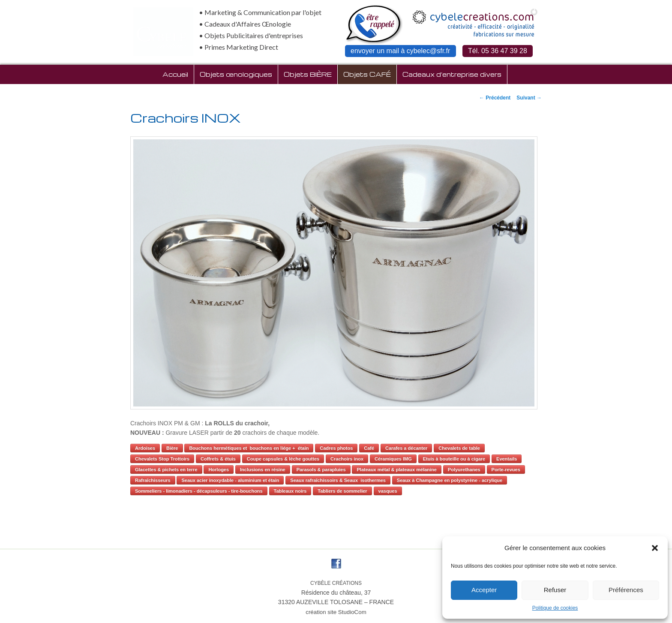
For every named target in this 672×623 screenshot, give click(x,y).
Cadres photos (336, 448)
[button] (655, 548)
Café (369, 448)
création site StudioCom (336, 612)
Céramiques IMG (393, 459)
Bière (172, 448)
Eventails (507, 459)
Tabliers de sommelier (342, 491)
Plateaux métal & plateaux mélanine (396, 470)
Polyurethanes (464, 470)
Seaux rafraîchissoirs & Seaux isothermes (338, 480)
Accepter (484, 590)
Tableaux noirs (290, 491)
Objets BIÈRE (308, 74)
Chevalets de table (459, 448)
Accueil (175, 74)
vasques (388, 491)
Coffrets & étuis (218, 459)
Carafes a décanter (406, 448)
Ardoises (145, 448)
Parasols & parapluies (321, 470)
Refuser (555, 590)
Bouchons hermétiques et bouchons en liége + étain (249, 448)
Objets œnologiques (236, 74)
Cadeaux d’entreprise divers (452, 74)
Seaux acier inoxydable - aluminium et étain (230, 480)
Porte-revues (506, 470)
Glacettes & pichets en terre (166, 470)
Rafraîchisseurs (153, 480)
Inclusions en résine (263, 470)
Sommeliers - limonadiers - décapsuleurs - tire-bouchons (199, 491)
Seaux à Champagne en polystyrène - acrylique (450, 480)
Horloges (219, 470)
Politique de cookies (555, 608)
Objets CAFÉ (367, 74)
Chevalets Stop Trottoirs (162, 459)
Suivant (529, 98)
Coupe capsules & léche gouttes (283, 459)
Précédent (495, 98)
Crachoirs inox (347, 459)
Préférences (626, 590)
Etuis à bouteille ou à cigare (454, 459)
